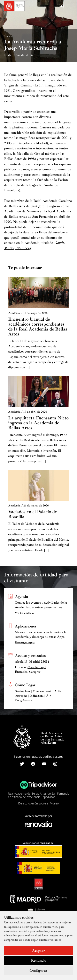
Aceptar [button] (38, 951)
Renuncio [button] (39, 960)
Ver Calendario (24, 613)
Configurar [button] (38, 970)
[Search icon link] (63, 7)
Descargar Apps (25, 642)
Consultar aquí (37, 667)
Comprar (35, 672)
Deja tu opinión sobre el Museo (38, 803)
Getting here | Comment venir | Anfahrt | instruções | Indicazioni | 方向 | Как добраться (41, 696)
